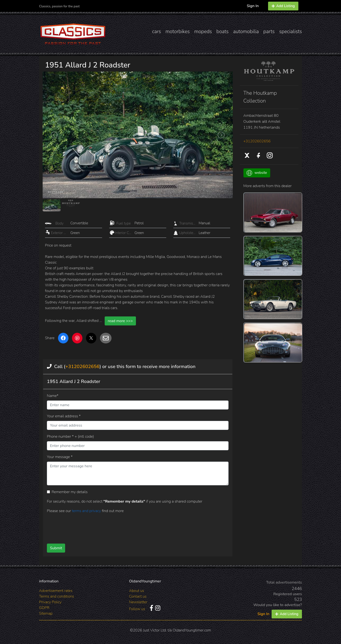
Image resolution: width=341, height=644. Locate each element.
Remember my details (70, 492)
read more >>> (120, 321)
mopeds (203, 32)
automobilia (246, 32)
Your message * (60, 457)
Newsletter (138, 602)
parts (269, 32)
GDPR (44, 608)
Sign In (253, 6)
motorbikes (178, 32)
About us (137, 591)
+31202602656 (82, 367)
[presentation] (130, 527)
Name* (53, 396)
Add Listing (283, 6)
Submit (56, 548)
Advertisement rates (56, 591)
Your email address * (64, 416)
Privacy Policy (50, 602)
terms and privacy (87, 511)
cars (157, 32)
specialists (291, 32)
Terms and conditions (56, 596)
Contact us (138, 596)
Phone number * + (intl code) (70, 437)
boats (223, 32)
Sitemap (46, 613)
